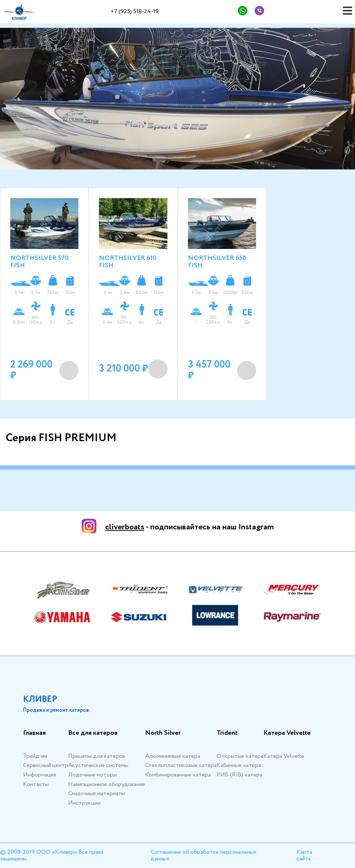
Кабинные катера (239, 765)
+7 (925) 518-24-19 (135, 12)
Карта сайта (304, 855)
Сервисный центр (46, 765)
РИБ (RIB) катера (239, 775)
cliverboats (125, 527)
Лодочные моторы (93, 775)
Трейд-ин (35, 756)
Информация (40, 775)
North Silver (163, 733)
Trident (227, 733)
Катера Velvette (287, 733)
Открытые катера (240, 756)
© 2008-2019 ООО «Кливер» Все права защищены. (52, 855)
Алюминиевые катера (173, 756)
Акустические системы (98, 765)
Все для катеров (93, 733)
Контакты (36, 784)
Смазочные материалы (97, 794)
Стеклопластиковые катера (181, 765)
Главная (34, 733)
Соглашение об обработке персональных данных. (204, 855)
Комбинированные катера (178, 775)
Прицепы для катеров (97, 756)
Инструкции (84, 803)
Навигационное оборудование (107, 784)
